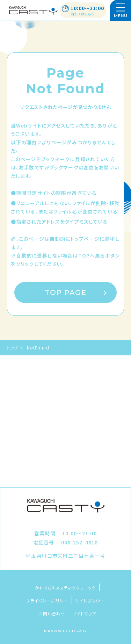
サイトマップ (85, 613)
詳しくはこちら (83, 14)
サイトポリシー (90, 600)
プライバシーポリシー (47, 600)
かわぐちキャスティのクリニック (65, 588)
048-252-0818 (79, 542)
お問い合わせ (52, 613)
